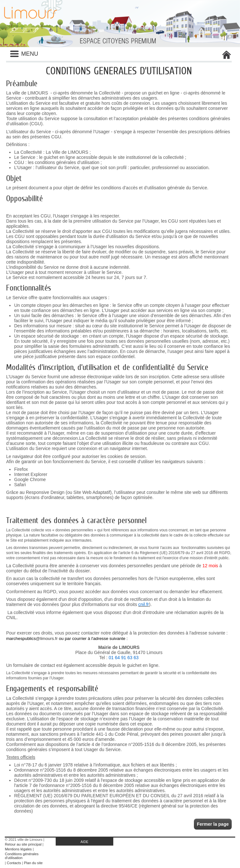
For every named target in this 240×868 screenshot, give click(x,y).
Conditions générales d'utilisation (22, 856)
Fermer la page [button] (213, 824)
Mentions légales (18, 849)
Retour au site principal (23, 844)
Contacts (14, 863)
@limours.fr (47, 639)
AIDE (85, 842)
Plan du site (33, 863)
